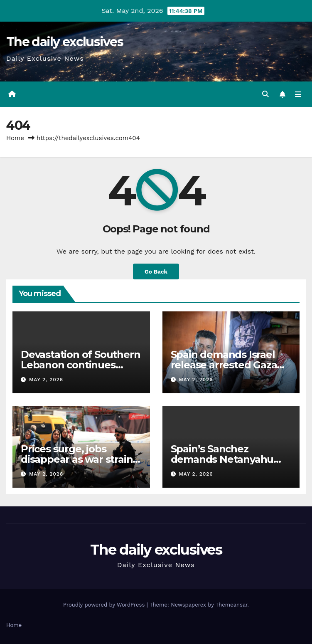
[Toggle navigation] (298, 94)
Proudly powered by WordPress (105, 605)
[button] (265, 94)
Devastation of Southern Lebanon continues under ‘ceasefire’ (80, 365)
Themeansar (232, 605)
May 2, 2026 (46, 380)
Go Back (156, 271)
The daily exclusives (65, 42)
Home (15, 138)
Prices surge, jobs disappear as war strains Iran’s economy (79, 459)
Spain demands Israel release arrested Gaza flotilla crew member (224, 365)
